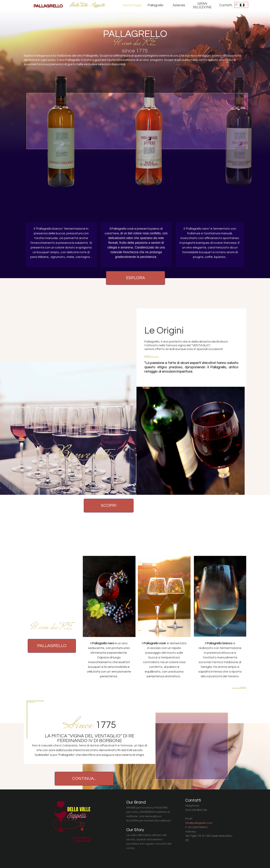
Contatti (226, 5)
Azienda (179, 5)
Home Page (132, 5)
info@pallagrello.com (199, 823)
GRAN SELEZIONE (202, 5)
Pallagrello (155, 5)
